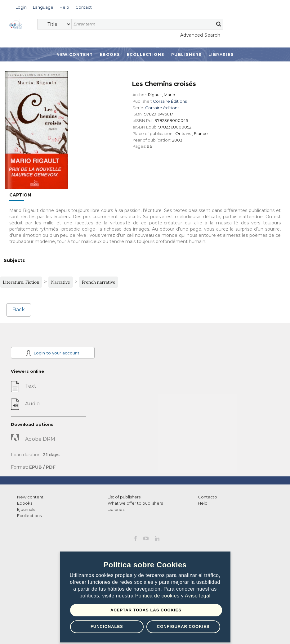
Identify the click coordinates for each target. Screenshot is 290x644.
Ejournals (26, 509)
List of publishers (124, 497)
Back (19, 310)
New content (30, 497)
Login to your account (53, 353)
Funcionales (107, 626)
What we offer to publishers (135, 503)
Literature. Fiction (21, 282)
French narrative (99, 282)
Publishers (186, 54)
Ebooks (110, 54)
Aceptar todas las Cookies (146, 610)
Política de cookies (158, 596)
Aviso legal (198, 596)
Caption (20, 195)
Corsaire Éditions (170, 101)
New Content (75, 54)
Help (203, 503)
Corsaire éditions (162, 108)
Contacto (207, 497)
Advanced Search (200, 35)
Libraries (221, 54)
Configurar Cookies (183, 626)
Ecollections (146, 54)
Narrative (61, 282)
